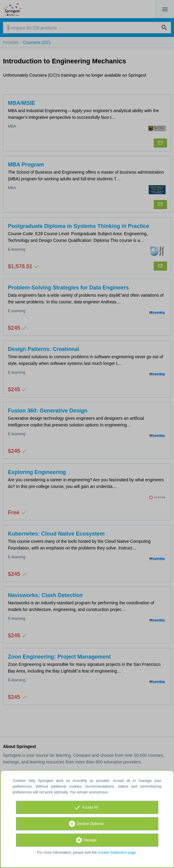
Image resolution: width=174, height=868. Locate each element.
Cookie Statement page (117, 853)
